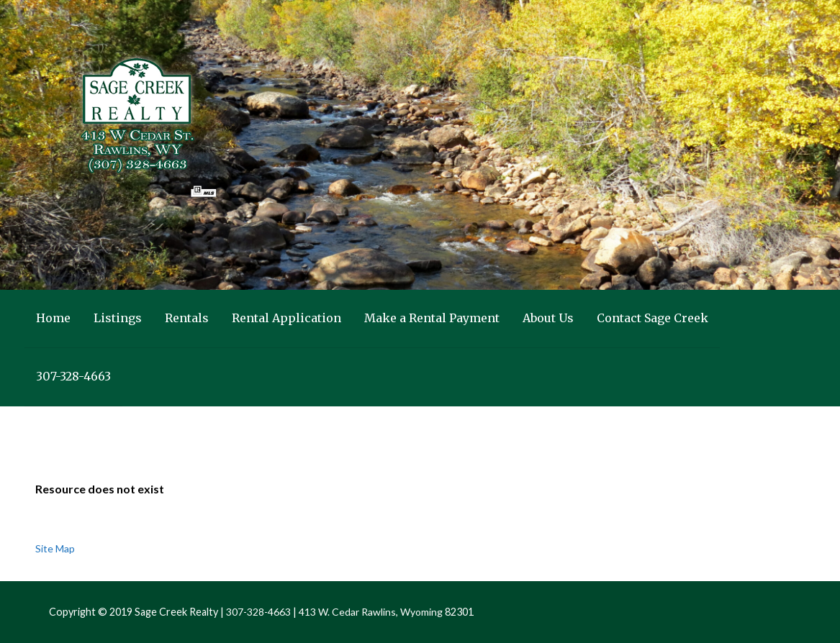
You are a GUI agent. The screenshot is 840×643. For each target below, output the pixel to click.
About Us (548, 318)
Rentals (187, 318)
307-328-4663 (73, 376)
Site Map (55, 548)
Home (53, 318)
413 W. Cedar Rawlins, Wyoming (371, 612)
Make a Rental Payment (432, 318)
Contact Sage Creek (652, 318)
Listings (118, 318)
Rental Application (286, 318)
